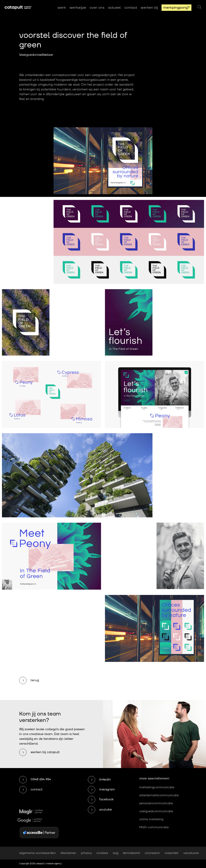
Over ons (97, 8)
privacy (86, 853)
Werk (62, 8)
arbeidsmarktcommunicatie (159, 795)
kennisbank (131, 853)
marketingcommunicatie (157, 787)
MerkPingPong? (176, 8)
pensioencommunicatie (156, 803)
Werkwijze (78, 8)
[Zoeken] (200, 7)
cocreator (152, 853)
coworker (172, 853)
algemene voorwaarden (38, 853)
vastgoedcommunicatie (156, 811)
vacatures (191, 853)
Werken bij (149, 8)
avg (116, 853)
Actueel (114, 8)
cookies (102, 853)
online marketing (151, 819)
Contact (131, 8)
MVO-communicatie (154, 827)
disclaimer (68, 853)
